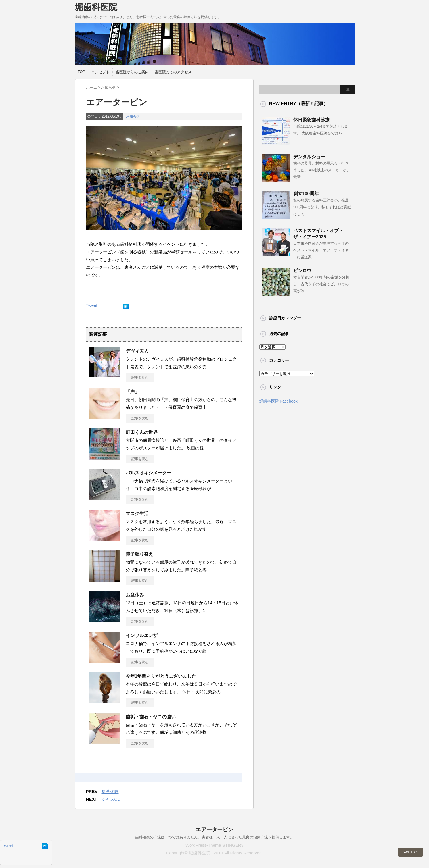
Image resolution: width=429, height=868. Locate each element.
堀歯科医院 (96, 7)
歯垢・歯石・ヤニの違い (151, 717)
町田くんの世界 (142, 432)
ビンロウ (302, 271)
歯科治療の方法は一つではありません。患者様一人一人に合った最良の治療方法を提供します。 (214, 837)
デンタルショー (309, 157)
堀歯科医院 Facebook (278, 401)
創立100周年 (306, 194)
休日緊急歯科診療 (311, 120)
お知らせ (133, 116)
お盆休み (135, 595)
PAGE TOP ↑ (411, 852)
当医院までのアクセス (173, 72)
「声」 (133, 392)
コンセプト (100, 72)
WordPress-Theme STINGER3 (214, 845)
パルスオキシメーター (148, 473)
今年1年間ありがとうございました (161, 676)
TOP (82, 72)
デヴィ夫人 (137, 351)
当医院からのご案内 (132, 72)
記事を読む (140, 378)
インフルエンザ (142, 635)
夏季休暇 (110, 791)
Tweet (92, 305)
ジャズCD (111, 799)
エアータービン (214, 830)
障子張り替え (139, 554)
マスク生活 (137, 514)
